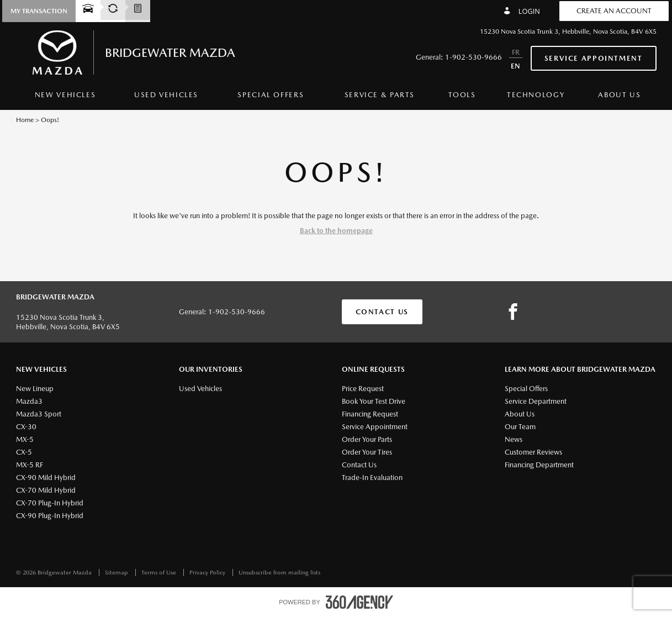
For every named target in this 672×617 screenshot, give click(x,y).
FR (516, 52)
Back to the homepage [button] (336, 231)
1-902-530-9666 (473, 57)
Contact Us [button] (382, 312)
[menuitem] (65, 98)
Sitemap (117, 573)
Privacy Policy (208, 573)
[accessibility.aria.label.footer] (359, 602)
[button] (39, 11)
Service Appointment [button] (594, 58)
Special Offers (271, 95)
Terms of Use (160, 573)
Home (25, 120)
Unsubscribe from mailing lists (279, 573)
